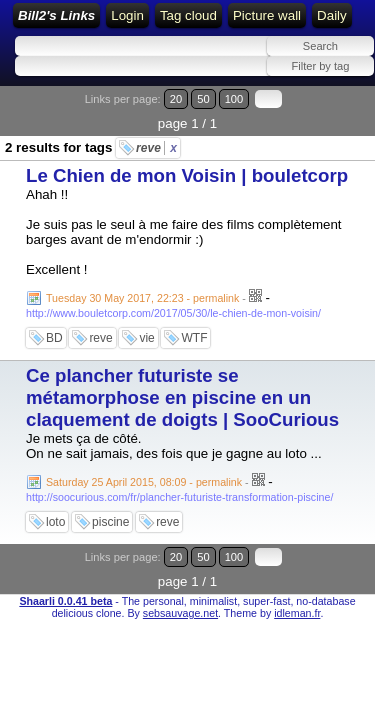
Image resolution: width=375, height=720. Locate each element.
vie (146, 338)
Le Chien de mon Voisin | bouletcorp (187, 175)
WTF (194, 338)
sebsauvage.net (180, 613)
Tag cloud (188, 15)
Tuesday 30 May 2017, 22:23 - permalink (142, 298)
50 (203, 99)
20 (176, 99)
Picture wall (267, 15)
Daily (332, 15)
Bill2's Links (56, 15)
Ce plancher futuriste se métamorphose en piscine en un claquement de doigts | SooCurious (182, 397)
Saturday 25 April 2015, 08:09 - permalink (144, 482)
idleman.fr (297, 613)
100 (234, 99)
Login (127, 15)
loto (55, 522)
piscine (110, 522)
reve (156, 148)
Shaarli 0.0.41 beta (65, 601)
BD (54, 338)
